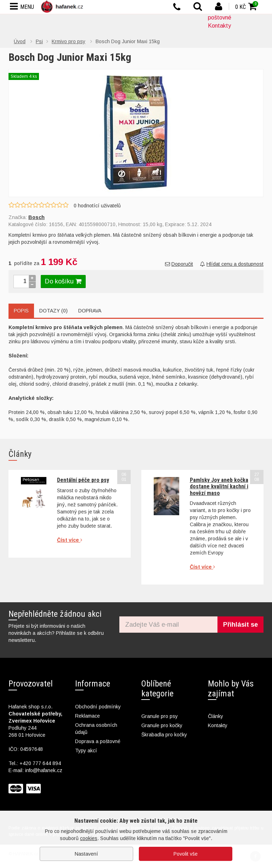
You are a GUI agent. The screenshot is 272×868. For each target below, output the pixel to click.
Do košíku (63, 281)
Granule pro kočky (162, 725)
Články (216, 716)
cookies (89, 838)
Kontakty (219, 26)
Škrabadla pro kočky (164, 735)
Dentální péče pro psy (83, 480)
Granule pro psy (160, 716)
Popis (21, 311)
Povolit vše (186, 854)
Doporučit (179, 264)
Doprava (90, 311)
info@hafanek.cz (44, 770)
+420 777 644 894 (40, 763)
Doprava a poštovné (98, 741)
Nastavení (86, 854)
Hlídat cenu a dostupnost (232, 264)
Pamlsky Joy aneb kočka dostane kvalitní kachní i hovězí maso (219, 487)
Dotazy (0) (53, 311)
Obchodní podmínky (98, 707)
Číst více (70, 540)
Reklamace (87, 716)
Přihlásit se (240, 625)
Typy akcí (86, 751)
